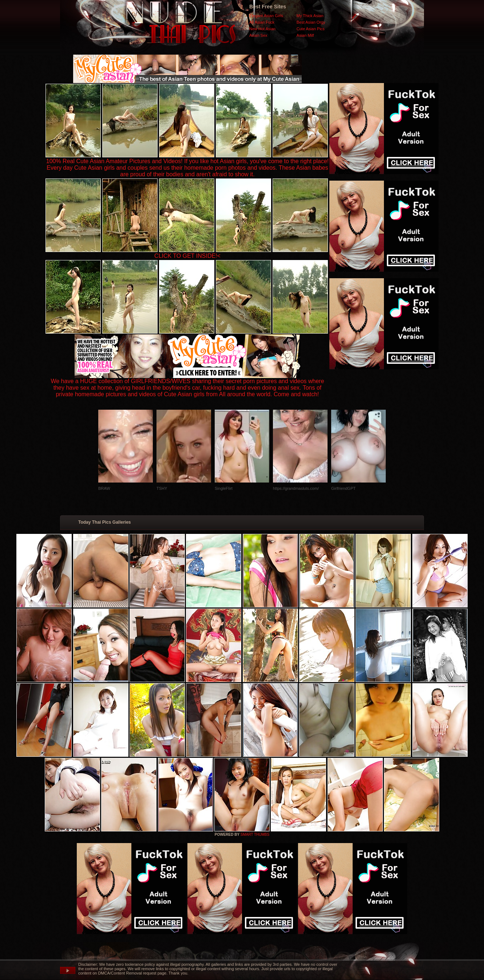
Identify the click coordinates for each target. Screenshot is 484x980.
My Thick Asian (310, 16)
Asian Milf (305, 35)
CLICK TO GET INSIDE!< (187, 256)
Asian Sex (258, 35)
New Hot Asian (262, 29)
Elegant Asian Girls (266, 16)
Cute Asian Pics (311, 29)
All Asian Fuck (262, 22)
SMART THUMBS (255, 835)
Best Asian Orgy (311, 22)
